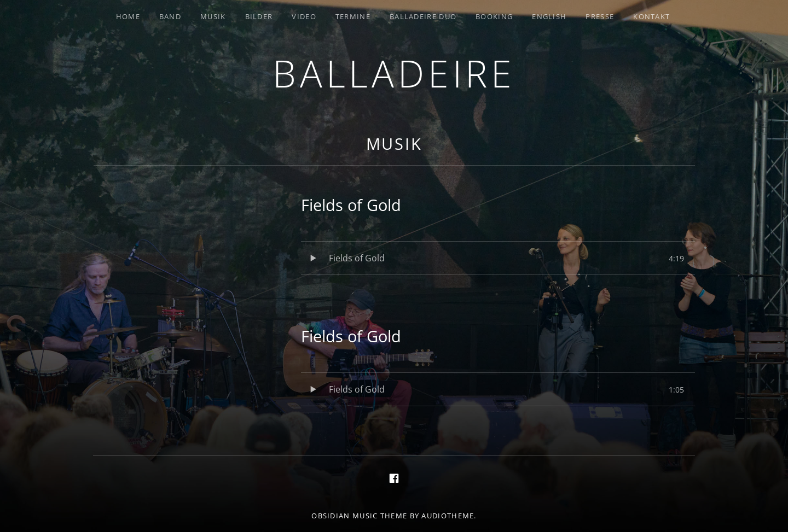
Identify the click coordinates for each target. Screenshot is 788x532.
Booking (494, 16)
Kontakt (651, 16)
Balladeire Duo (423, 16)
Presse (600, 16)
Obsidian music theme (359, 516)
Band (170, 16)
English (549, 16)
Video (304, 16)
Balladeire (394, 73)
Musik (213, 16)
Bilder (259, 16)
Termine (353, 16)
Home (128, 16)
